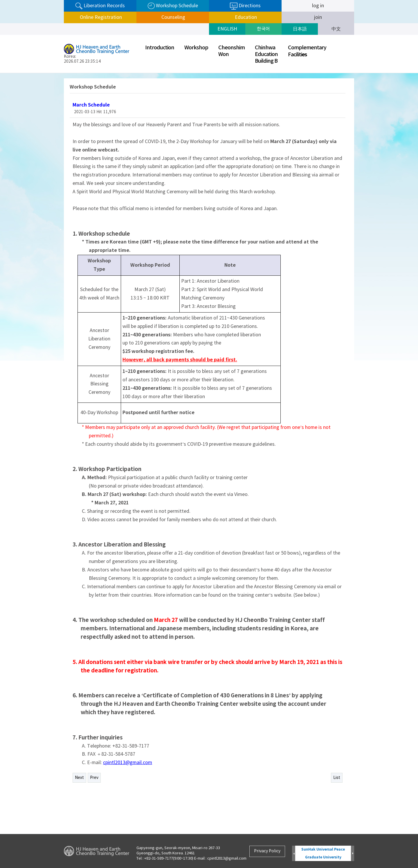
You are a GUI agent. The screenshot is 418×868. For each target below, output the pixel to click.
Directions (245, 6)
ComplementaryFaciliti (307, 51)
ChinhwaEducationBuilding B (266, 54)
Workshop (196, 48)
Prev (94, 778)
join (318, 17)
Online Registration (100, 17)
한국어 (263, 29)
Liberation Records (100, 6)
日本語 (300, 29)
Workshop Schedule (173, 6)
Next (79, 778)
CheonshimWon (231, 51)
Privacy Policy (267, 851)
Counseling (173, 17)
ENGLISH (227, 29)
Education (245, 17)
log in (318, 6)
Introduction (160, 48)
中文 (336, 29)
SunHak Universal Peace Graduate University (323, 853)
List (337, 778)
